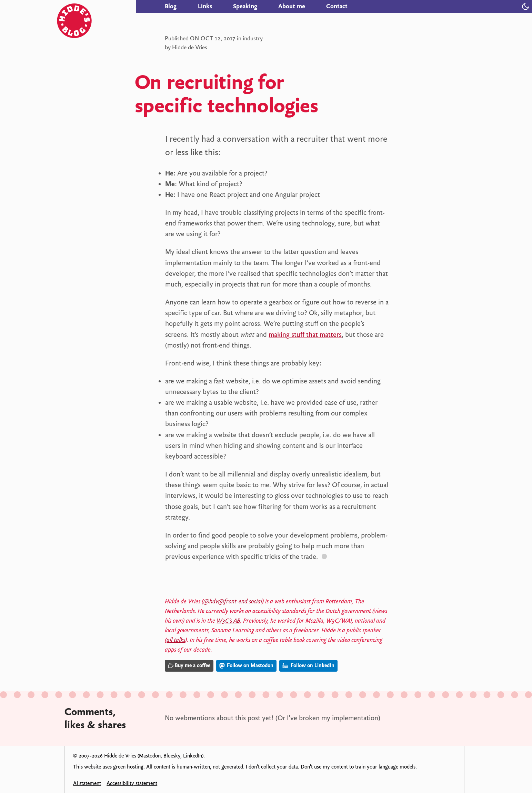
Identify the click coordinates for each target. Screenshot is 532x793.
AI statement (87, 783)
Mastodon (150, 756)
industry (253, 38)
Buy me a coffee (189, 665)
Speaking (245, 6)
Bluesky (172, 756)
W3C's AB (228, 621)
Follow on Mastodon (246, 665)
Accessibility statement (132, 783)
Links (205, 6)
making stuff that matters (305, 334)
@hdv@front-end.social (233, 601)
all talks (176, 640)
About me (292, 6)
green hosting (128, 767)
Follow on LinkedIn (308, 665)
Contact (337, 6)
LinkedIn (193, 756)
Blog (171, 6)
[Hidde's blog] (97, 7)
